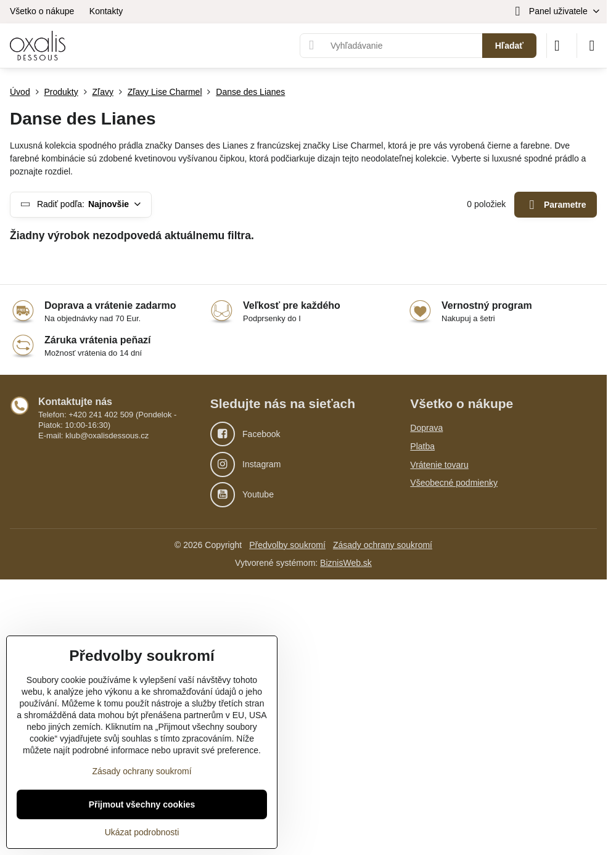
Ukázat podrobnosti (142, 832)
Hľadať (509, 46)
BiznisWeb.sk (346, 563)
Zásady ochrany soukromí (383, 545)
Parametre (556, 205)
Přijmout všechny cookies (142, 804)
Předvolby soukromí (287, 545)
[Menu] (592, 46)
